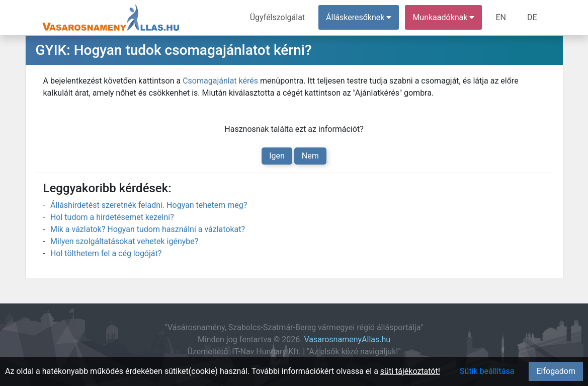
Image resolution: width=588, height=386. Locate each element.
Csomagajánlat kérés (220, 81)
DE (532, 17)
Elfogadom (556, 371)
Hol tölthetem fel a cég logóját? (106, 253)
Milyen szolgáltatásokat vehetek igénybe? (124, 241)
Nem (310, 156)
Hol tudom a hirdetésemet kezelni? (112, 217)
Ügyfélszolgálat (277, 17)
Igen (277, 156)
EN (501, 17)
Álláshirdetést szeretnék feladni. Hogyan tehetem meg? (149, 205)
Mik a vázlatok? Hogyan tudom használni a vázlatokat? (148, 229)
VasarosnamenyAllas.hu (347, 339)
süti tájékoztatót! (410, 371)
